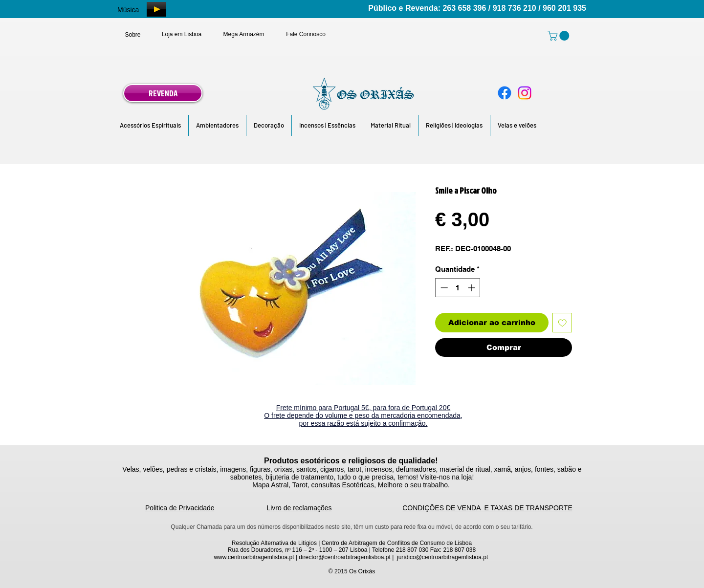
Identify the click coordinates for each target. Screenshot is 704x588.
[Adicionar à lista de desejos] (562, 323)
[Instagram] (525, 93)
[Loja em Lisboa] (182, 34)
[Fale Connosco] (306, 34)
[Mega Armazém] (244, 34)
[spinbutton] (458, 288)
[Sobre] (133, 35)
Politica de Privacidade (180, 508)
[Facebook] (505, 93)
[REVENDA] (163, 93)
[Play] (156, 9)
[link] (560, 36)
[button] (150, 125)
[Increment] (473, 288)
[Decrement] (443, 288)
